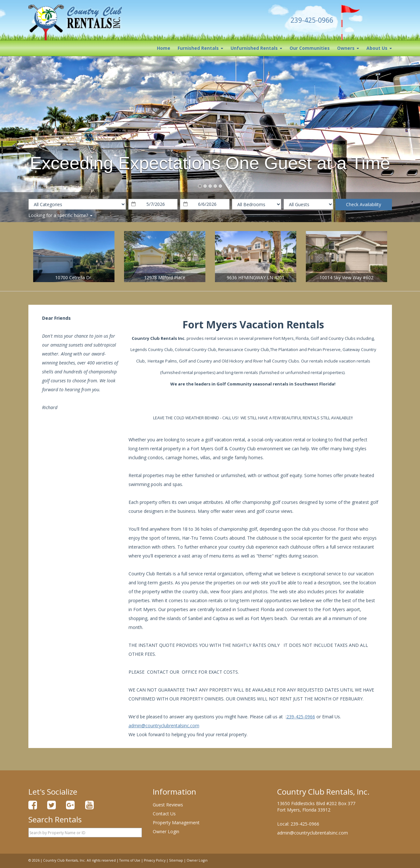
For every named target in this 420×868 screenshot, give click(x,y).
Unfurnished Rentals (256, 48)
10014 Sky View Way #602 (346, 277)
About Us (379, 48)
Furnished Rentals (200, 48)
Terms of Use (130, 860)
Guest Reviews (168, 805)
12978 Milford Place (165, 277)
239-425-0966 (301, 717)
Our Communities (310, 48)
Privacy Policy (155, 860)
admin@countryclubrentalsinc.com (164, 726)
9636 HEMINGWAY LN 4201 (256, 277)
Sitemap (176, 860)
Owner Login (166, 831)
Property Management (176, 823)
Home (164, 48)
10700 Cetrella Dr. (74, 277)
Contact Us (164, 814)
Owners (348, 48)
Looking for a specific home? (60, 215)
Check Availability (364, 204)
